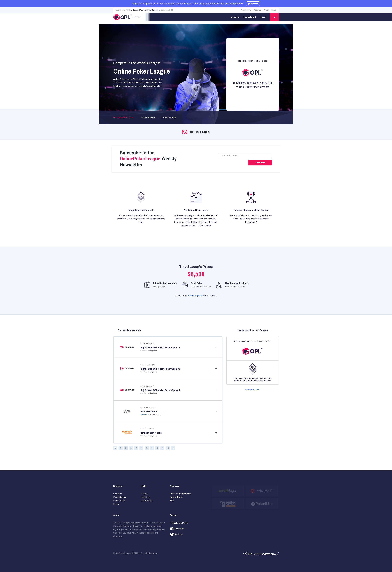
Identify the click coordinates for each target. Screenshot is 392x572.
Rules (274, 10)
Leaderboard (250, 17)
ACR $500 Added (149, 412)
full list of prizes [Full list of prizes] (195, 296)
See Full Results (253, 390)
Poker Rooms (246, 10)
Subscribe (260, 162)
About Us (258, 10)
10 (168, 448)
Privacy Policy (176, 497)
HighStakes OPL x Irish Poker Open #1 (160, 390)
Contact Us (147, 501)
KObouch (144, 415)
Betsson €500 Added (151, 433)
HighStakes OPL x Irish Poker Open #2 (160, 369)
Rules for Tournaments (181, 494)
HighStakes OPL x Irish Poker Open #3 (160, 348)
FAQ (172, 501)
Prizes (266, 10)
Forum (263, 17)
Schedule (235, 17)
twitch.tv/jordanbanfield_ (149, 86)
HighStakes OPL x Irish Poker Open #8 (144, 10)
